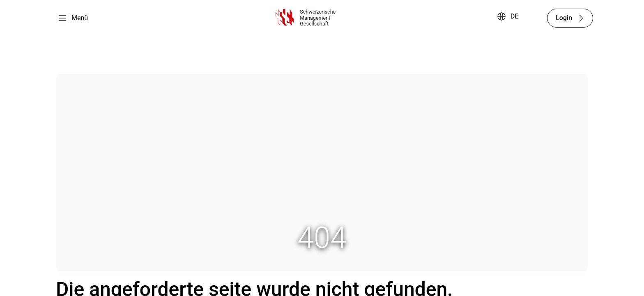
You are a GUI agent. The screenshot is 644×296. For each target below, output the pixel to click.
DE (515, 16)
